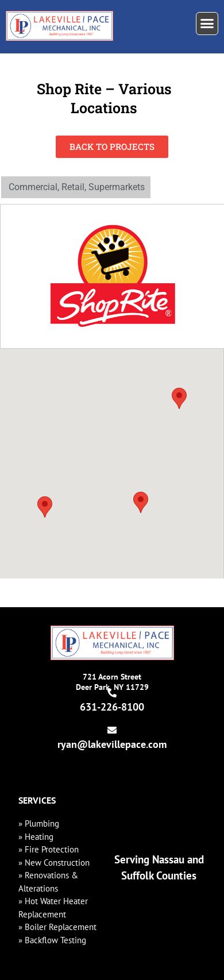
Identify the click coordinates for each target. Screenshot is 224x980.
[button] (207, 24)
